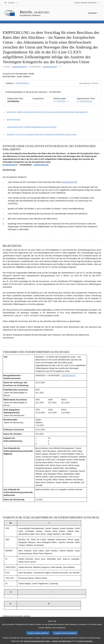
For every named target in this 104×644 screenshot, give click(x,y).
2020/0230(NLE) (50, 67)
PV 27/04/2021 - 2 (61, 101)
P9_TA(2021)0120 (84, 101)
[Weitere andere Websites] (87, 3)
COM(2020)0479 (19, 67)
